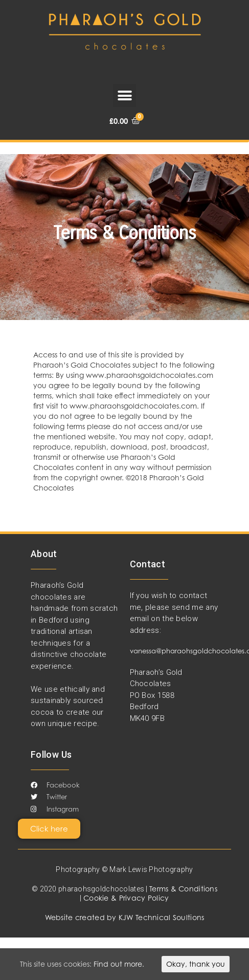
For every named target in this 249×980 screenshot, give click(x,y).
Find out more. (119, 964)
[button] (124, 95)
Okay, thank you (196, 964)
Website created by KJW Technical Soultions (125, 917)
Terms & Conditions (183, 889)
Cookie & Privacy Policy (126, 898)
